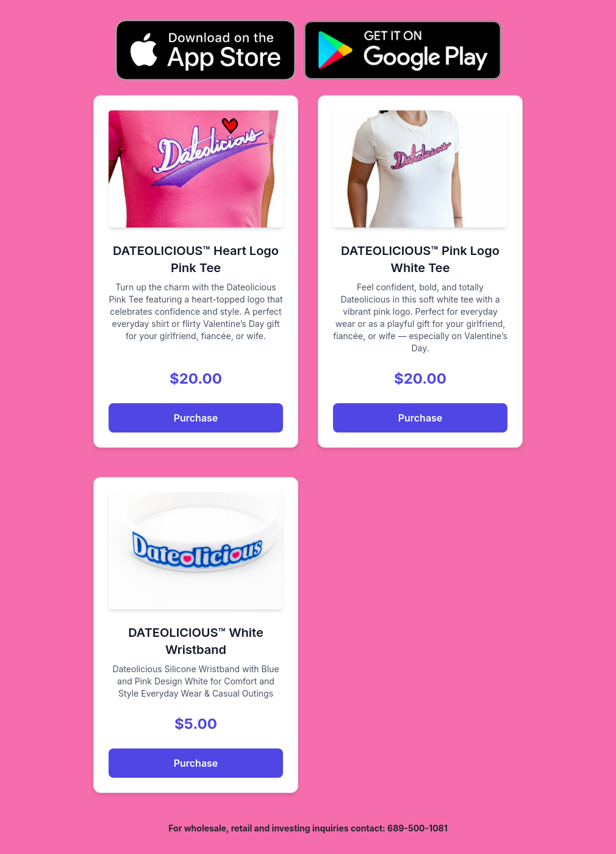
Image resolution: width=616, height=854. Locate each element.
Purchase (196, 418)
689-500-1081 (417, 828)
